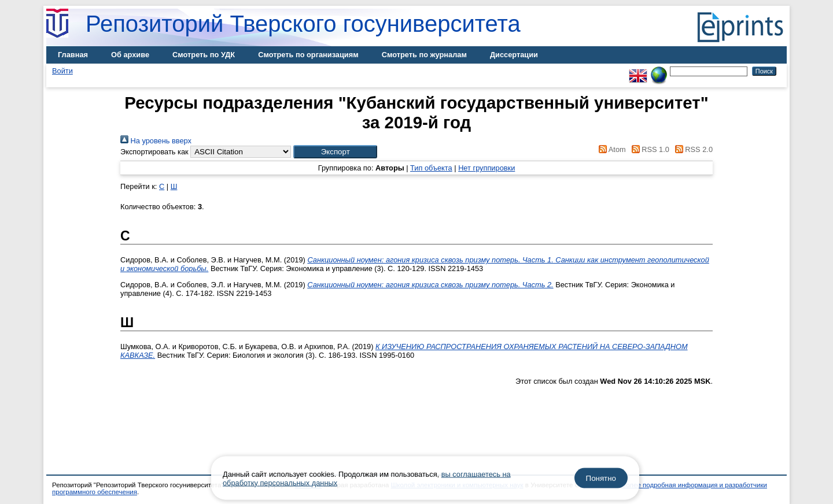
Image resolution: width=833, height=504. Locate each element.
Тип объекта (431, 168)
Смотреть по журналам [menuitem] (424, 55)
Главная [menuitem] (73, 55)
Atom (611, 149)
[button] (335, 152)
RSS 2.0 (692, 149)
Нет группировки (486, 168)
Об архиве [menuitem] (130, 55)
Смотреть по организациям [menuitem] (308, 55)
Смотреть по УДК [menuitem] (204, 55)
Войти (62, 71)
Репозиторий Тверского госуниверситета (303, 24)
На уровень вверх (156, 141)
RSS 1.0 (648, 149)
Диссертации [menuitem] (514, 55)
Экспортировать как (154, 152)
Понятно (601, 478)
